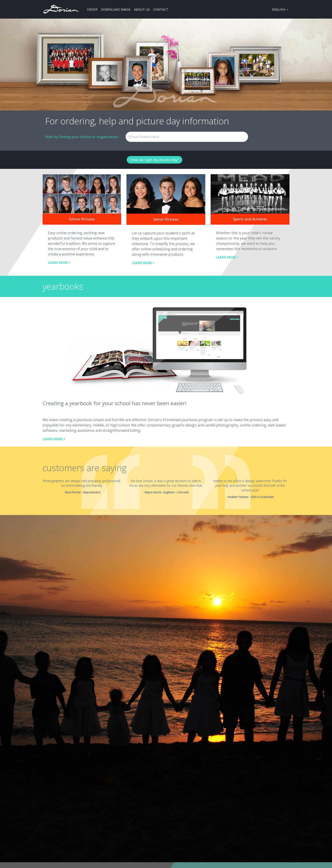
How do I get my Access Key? (154, 160)
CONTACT (161, 9)
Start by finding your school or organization (82, 137)
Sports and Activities (250, 219)
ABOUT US (142, 9)
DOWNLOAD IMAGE (116, 9)
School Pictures (82, 219)
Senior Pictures (166, 219)
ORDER (92, 9)
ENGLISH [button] (279, 9)
